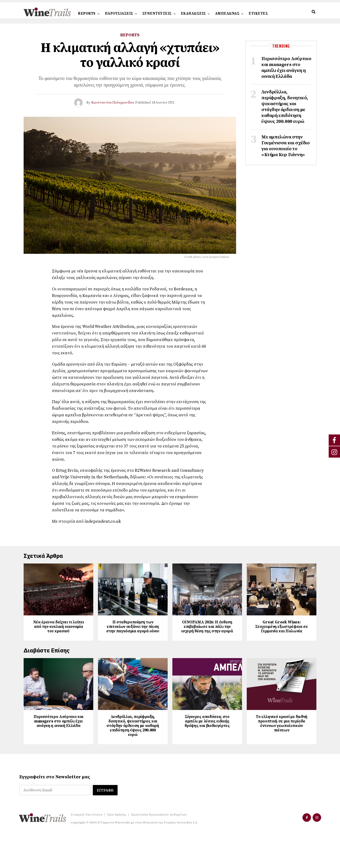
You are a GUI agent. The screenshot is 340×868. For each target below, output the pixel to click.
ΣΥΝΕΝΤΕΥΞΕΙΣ (157, 14)
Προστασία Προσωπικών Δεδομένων (159, 849)
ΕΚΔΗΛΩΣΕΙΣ (193, 14)
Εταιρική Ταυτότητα (87, 849)
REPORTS (87, 14)
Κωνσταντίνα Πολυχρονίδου (113, 103)
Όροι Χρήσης (117, 849)
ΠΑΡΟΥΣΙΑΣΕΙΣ (119, 14)
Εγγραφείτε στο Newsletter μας (55, 811)
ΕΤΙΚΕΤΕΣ (258, 14)
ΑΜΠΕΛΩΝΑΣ (227, 14)
